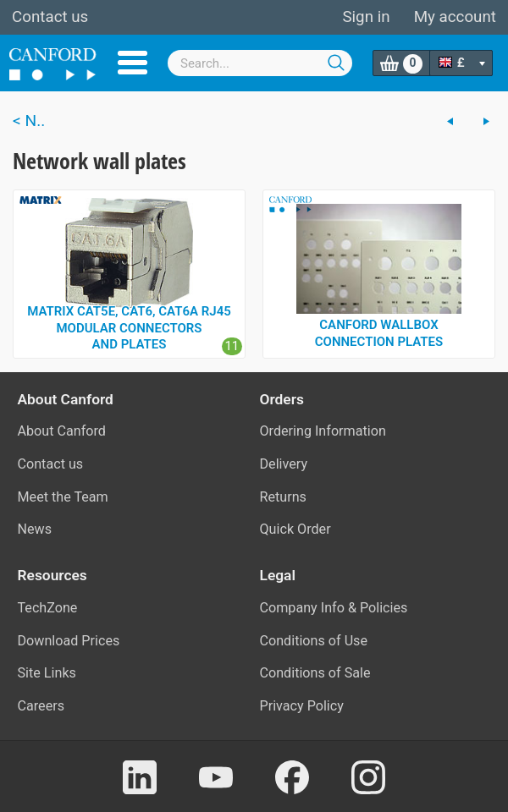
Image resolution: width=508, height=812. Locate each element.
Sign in (366, 17)
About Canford (62, 431)
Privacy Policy (302, 706)
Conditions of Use (314, 641)
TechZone (48, 608)
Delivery (284, 464)
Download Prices (69, 641)
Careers (41, 706)
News (35, 529)
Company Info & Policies (334, 608)
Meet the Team (63, 497)
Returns (283, 497)
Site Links (47, 673)
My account (455, 17)
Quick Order (295, 529)
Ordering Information (323, 431)
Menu (133, 63)
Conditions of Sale (315, 673)
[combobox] (260, 63)
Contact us (50, 17)
